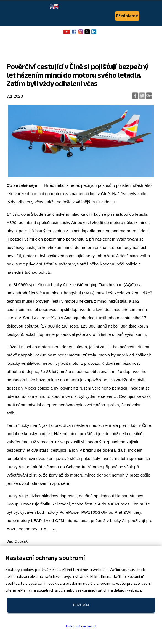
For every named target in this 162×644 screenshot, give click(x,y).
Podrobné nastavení (81, 626)
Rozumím (81, 605)
